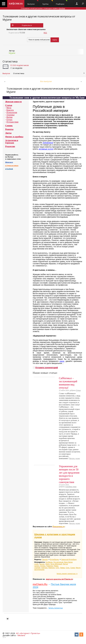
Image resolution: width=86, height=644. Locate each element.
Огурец (43, 566)
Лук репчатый (58, 562)
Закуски (45, 560)
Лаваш (62, 568)
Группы (48, 3)
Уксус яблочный (56, 564)
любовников (48, 143)
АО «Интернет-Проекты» (28, 633)
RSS (45, 33)
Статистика (10, 61)
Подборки (62, 3)
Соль (68, 568)
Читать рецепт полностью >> (67, 574)
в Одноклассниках (12, 166)
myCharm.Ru (40, 584)
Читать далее (74, 458)
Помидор (50, 566)
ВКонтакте (9, 162)
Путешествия (12, 122)
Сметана (44, 568)
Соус (57, 568)
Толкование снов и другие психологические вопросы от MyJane (39, 18)
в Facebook (9, 169)
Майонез (52, 568)
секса (62, 361)
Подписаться (27, 25)
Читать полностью (56, 608)
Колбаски (49, 562)
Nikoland (21, 635)
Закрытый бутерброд (69, 560)
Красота (10, 110)
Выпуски (33, 3)
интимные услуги (46, 149)
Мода (9, 108)
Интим (9, 117)
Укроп (47, 564)
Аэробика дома (71, 487)
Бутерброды (54, 560)
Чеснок (42, 564)
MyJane (12, 53)
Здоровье (10, 115)
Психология (12, 112)
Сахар (73, 568)
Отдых (9, 120)
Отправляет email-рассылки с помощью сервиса (43, 8)
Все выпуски (46, 81)
